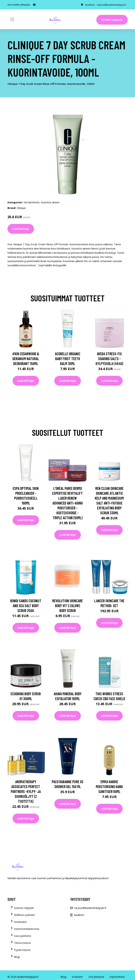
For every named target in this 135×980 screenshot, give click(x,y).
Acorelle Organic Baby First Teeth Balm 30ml (68, 359)
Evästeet (77, 977)
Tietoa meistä (22, 943)
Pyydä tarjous (112, 20)
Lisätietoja (21, 229)
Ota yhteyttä (96, 977)
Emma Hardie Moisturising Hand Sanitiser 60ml (109, 786)
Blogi (17, 957)
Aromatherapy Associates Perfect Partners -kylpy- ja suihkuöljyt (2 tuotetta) (26, 791)
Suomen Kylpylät (24, 908)
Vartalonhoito (32, 202)
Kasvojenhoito (23, 936)
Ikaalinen (89, 5)
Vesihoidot (20, 922)
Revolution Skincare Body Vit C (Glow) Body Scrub (67, 606)
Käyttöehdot (117, 977)
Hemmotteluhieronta (27, 929)
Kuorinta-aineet (50, 202)
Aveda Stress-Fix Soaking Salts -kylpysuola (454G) (109, 359)
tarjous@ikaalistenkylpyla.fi (111, 5)
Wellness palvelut (24, 915)
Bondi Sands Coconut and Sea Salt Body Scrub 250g (26, 606)
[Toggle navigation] (12, 19)
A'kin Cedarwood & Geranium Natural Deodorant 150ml (26, 359)
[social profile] (34, 5)
